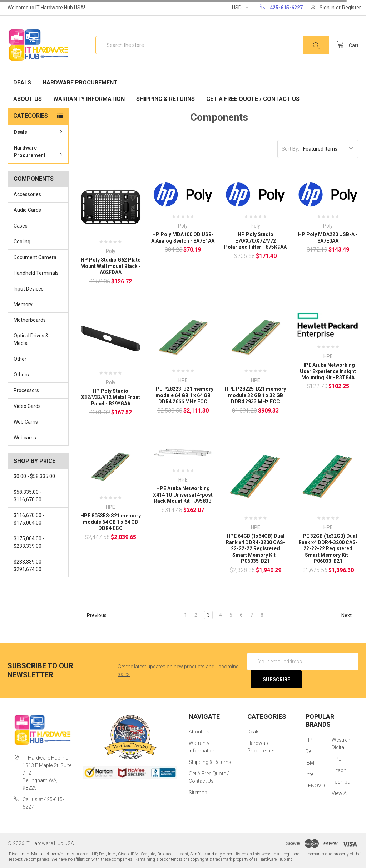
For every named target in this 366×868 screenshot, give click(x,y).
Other (20, 359)
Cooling (22, 242)
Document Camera (35, 257)
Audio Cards (27, 210)
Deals (22, 82)
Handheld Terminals (36, 273)
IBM (310, 763)
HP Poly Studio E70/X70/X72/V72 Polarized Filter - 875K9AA (255, 241)
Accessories (27, 194)
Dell (310, 751)
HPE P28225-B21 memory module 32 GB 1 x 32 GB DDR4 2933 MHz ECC (255, 395)
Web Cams (26, 422)
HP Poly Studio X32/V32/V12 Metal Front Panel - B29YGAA (111, 397)
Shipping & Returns (165, 99)
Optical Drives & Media (31, 339)
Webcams (25, 438)
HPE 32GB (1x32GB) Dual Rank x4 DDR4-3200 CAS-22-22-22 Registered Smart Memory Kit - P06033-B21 (328, 548)
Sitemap (198, 793)
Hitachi (340, 770)
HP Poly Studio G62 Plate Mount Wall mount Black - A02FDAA (111, 266)
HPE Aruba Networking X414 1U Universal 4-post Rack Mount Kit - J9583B (183, 495)
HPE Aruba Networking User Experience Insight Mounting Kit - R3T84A (328, 371)
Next (350, 615)
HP (309, 740)
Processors (26, 390)
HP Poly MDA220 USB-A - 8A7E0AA (328, 238)
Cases (21, 226)
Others (21, 375)
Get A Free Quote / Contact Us (253, 99)
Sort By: (290, 149)
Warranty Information (89, 99)
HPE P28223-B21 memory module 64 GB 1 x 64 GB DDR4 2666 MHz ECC (183, 395)
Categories (31, 116)
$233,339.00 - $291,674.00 (29, 565)
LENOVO (315, 786)
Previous (93, 615)
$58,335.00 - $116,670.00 (28, 496)
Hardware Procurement (80, 82)
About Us (28, 99)
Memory (23, 304)
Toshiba (341, 782)
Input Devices (29, 289)
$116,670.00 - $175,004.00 (29, 519)
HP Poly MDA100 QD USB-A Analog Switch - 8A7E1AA (183, 238)
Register (352, 8)
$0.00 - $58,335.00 (34, 476)
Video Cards (27, 406)
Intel (310, 774)
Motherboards (30, 320)
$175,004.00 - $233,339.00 (29, 542)
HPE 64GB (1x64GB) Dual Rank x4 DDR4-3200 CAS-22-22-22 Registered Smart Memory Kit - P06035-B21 (256, 548)
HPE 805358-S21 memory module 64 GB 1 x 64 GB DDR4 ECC (111, 522)
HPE (337, 759)
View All (340, 793)
